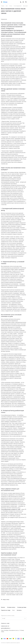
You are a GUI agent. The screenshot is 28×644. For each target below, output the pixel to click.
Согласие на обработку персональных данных (10, 643)
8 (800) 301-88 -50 (5, 626)
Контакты (19, 610)
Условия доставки (22, 607)
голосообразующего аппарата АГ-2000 (11, 509)
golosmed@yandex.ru (6, 628)
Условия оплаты (11, 607)
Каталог (3, 607)
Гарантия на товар (6, 610)
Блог (14, 610)
